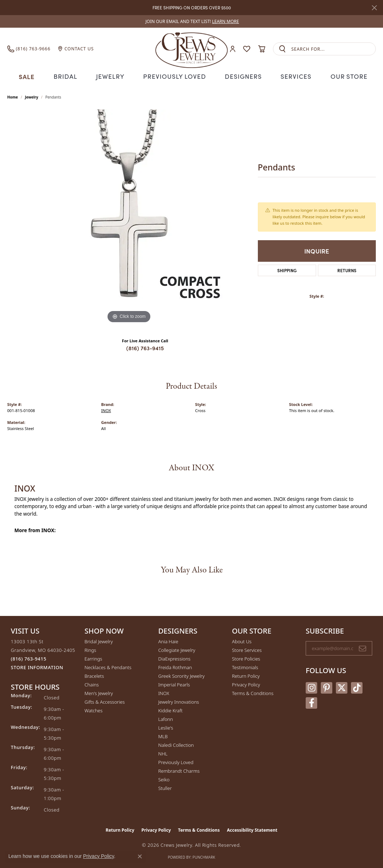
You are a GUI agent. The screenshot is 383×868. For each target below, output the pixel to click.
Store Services (247, 649)
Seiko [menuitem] (164, 779)
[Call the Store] (29, 658)
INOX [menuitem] (164, 693)
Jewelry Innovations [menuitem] (179, 701)
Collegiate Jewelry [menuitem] (177, 649)
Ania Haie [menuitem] (168, 641)
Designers (241, 76)
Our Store (345, 76)
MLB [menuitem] (163, 736)
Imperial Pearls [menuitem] (174, 684)
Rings (90, 649)
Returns (347, 269)
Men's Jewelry (99, 693)
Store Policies (246, 658)
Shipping (287, 269)
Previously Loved (175, 76)
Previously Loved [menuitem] (176, 762)
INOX (106, 410)
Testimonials (245, 667)
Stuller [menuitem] (165, 787)
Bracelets (94, 675)
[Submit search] (282, 49)
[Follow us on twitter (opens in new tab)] (342, 687)
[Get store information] (37, 667)
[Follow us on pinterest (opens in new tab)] (327, 687)
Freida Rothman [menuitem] (175, 667)
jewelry (31, 96)
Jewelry (113, 76)
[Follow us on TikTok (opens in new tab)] (357, 687)
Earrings (93, 658)
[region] (129, 216)
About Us (242, 641)
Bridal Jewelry (99, 641)
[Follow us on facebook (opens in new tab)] (311, 702)
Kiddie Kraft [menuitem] (170, 710)
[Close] (374, 8)
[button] (233, 49)
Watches (94, 710)
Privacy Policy (246, 684)
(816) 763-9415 (145, 347)
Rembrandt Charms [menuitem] (179, 770)
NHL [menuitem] (163, 753)
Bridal (69, 76)
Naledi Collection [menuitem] (176, 744)
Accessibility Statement (252, 829)
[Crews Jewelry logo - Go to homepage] (191, 49)
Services (292, 76)
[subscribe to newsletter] (363, 648)
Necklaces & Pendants (108, 667)
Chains (92, 684)
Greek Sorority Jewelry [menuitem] (181, 675)
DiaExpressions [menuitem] (174, 658)
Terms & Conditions (253, 693)
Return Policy (246, 675)
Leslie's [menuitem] (166, 727)
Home (13, 96)
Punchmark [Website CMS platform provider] (204, 856)
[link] (192, 21)
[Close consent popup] (140, 856)
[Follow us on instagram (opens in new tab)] (311, 687)
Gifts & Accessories (105, 701)
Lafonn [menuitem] (166, 718)
